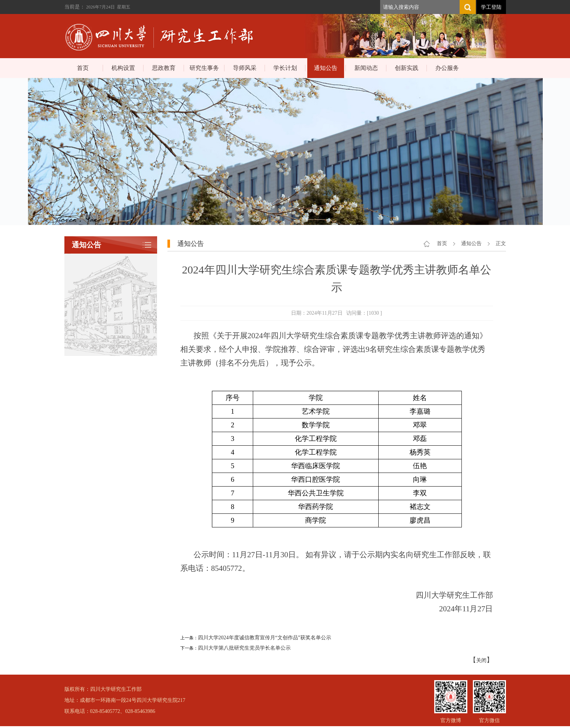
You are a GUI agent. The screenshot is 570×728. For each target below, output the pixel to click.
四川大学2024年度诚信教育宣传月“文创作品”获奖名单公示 (265, 638)
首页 (83, 68)
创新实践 (407, 68)
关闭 (481, 660)
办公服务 (447, 68)
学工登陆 (491, 7)
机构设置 (123, 68)
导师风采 (245, 68)
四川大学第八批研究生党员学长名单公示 (244, 648)
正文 (501, 243)
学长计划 (285, 68)
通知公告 (326, 68)
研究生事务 (204, 68)
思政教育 (164, 68)
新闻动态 (366, 68)
